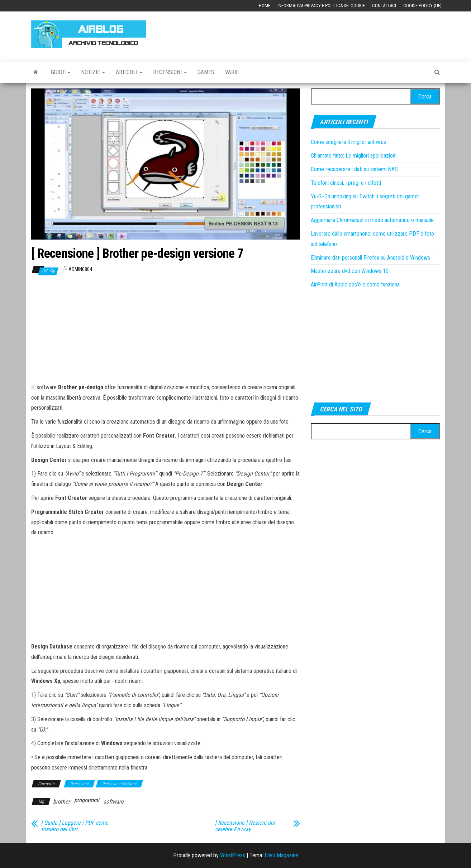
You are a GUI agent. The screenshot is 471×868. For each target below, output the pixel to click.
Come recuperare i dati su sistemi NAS (354, 169)
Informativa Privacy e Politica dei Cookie (321, 6)
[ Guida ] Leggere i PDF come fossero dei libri (75, 826)
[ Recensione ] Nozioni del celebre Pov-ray (245, 826)
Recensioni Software (119, 784)
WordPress (233, 855)
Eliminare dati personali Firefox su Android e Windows (370, 258)
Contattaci (384, 6)
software (114, 802)
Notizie (93, 72)
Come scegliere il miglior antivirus (348, 142)
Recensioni (170, 72)
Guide (61, 72)
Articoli (129, 72)
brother (61, 802)
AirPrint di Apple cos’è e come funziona (355, 284)
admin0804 (80, 269)
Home (265, 6)
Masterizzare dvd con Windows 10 (350, 271)
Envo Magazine (281, 855)
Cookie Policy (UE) (422, 6)
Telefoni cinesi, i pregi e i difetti (346, 183)
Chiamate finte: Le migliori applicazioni (354, 156)
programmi (87, 800)
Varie (232, 72)
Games (206, 72)
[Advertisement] (309, 33)
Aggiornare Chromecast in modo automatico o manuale (372, 220)
